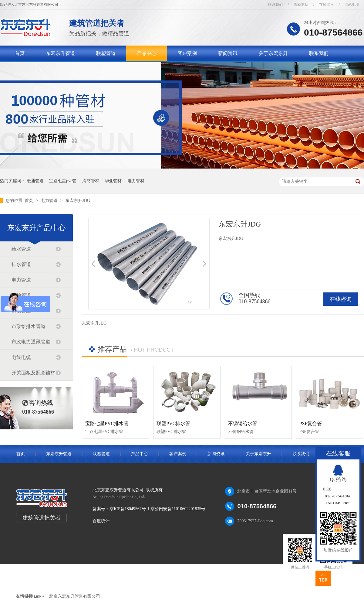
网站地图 (352, 5)
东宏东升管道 (60, 53)
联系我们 (275, 5)
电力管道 (50, 201)
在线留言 (326, 5)
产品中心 (147, 53)
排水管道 (21, 264)
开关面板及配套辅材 (33, 373)
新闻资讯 (228, 53)
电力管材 (136, 181)
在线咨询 (341, 299)
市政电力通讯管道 (31, 342)
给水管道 (21, 249)
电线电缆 (21, 357)
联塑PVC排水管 (173, 423)
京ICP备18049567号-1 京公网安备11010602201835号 (157, 509)
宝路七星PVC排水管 (107, 423)
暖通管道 (35, 181)
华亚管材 (113, 181)
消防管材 (91, 181)
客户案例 (187, 53)
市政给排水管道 (29, 326)
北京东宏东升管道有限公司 (75, 596)
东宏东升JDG (78, 201)
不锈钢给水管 (243, 423)
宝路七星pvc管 (63, 181)
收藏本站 (301, 5)
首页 (20, 53)
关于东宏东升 (273, 53)
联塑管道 (106, 53)
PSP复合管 (311, 423)
